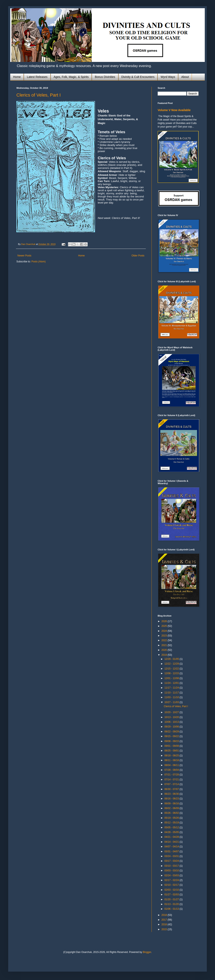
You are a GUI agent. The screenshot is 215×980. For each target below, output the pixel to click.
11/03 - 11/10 (172, 697)
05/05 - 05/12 (172, 827)
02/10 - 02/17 (172, 885)
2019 (165, 655)
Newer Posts (24, 256)
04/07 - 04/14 (172, 847)
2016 (165, 924)
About (185, 77)
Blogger (147, 952)
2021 (165, 645)
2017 (165, 920)
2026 (165, 621)
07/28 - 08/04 (172, 770)
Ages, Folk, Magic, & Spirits (71, 77)
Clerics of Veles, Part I (38, 95)
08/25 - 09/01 (172, 751)
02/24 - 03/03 (172, 875)
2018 (165, 915)
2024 (165, 631)
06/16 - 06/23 (172, 799)
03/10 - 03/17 (172, 866)
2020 (165, 650)
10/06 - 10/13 (172, 722)
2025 (165, 626)
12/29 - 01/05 (172, 659)
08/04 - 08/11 (172, 765)
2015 (165, 929)
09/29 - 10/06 (172, 727)
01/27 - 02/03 (172, 895)
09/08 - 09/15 (172, 741)
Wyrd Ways (168, 77)
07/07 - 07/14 (172, 784)
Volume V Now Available (174, 110)
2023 (165, 636)
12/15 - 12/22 (172, 669)
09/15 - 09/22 (172, 736)
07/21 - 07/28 (172, 775)
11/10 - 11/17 (172, 693)
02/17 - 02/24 (172, 880)
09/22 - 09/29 (172, 732)
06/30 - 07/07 (172, 789)
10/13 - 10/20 (172, 717)
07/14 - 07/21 (172, 780)
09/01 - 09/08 (172, 746)
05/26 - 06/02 (172, 813)
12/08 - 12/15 (172, 673)
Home (17, 77)
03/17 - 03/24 (172, 861)
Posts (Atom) (38, 262)
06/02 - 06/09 (172, 808)
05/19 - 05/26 (172, 818)
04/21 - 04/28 (172, 837)
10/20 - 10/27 (172, 712)
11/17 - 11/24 (172, 688)
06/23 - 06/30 (172, 794)
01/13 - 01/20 (172, 904)
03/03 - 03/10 (172, 871)
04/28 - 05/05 (172, 832)
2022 (165, 640)
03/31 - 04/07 (172, 851)
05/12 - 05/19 (172, 823)
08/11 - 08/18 (172, 760)
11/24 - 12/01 (172, 683)
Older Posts (138, 256)
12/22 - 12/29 (172, 664)
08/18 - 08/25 (172, 756)
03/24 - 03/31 (172, 856)
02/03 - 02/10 (172, 890)
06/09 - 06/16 (172, 804)
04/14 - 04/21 (172, 842)
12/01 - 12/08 (172, 678)
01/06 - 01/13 (172, 909)
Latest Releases (37, 77)
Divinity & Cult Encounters (138, 77)
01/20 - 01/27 (172, 899)
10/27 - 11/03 (172, 702)
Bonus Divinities (105, 77)
